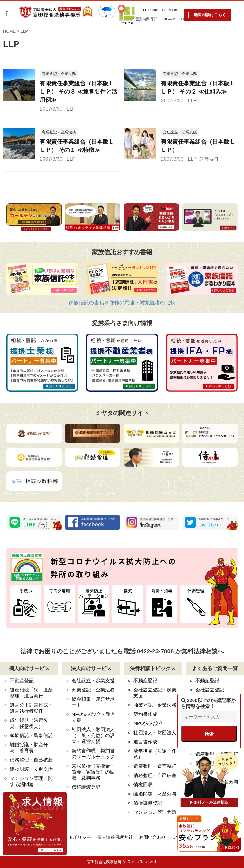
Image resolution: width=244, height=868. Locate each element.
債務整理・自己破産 (31, 760)
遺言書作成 (145, 742)
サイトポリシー (75, 837)
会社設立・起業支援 (93, 680)
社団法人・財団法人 (155, 732)
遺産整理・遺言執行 (155, 766)
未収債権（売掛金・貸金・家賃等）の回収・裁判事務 (93, 772)
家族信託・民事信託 (31, 735)
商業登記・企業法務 (93, 690)
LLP (71, 109)
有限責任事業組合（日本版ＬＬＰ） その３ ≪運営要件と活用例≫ (78, 92)
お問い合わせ (152, 837)
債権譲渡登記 (86, 787)
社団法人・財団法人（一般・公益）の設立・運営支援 (93, 735)
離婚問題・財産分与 (155, 794)
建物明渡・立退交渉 (31, 769)
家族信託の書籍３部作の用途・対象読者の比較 (122, 303)
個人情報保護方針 (115, 837)
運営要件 (209, 159)
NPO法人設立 (148, 723)
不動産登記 (22, 680)
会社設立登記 (210, 690)
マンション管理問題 (155, 812)
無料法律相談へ (203, 651)
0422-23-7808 (155, 651)
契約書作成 (145, 714)
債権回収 (143, 784)
